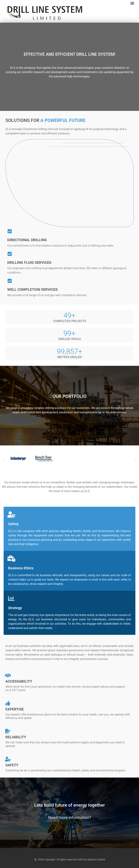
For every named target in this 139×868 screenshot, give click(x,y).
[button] (132, 3)
